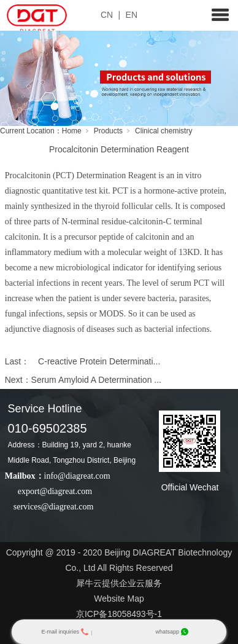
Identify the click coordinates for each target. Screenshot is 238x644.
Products (108, 131)
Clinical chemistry (163, 131)
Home (72, 131)
